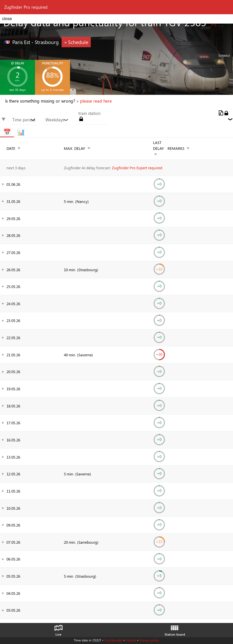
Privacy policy (149, 640)
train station (89, 113)
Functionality (113, 640)
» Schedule (76, 42)
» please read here (94, 101)
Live (58, 629)
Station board (175, 629)
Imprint (131, 640)
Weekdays (57, 120)
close (7, 19)
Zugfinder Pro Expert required (137, 168)
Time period (24, 120)
